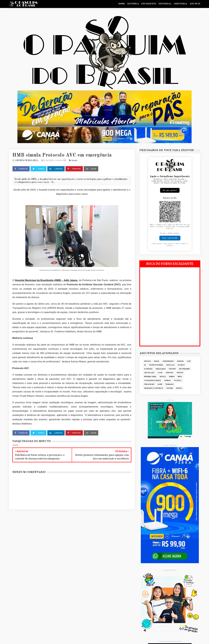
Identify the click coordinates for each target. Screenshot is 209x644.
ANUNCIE (195, 4)
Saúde (75, 160)
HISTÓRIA (133, 4)
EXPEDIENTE (149, 4)
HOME (122, 4)
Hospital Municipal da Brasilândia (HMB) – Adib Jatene (46, 280)
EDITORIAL (165, 4)
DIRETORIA (181, 4)
